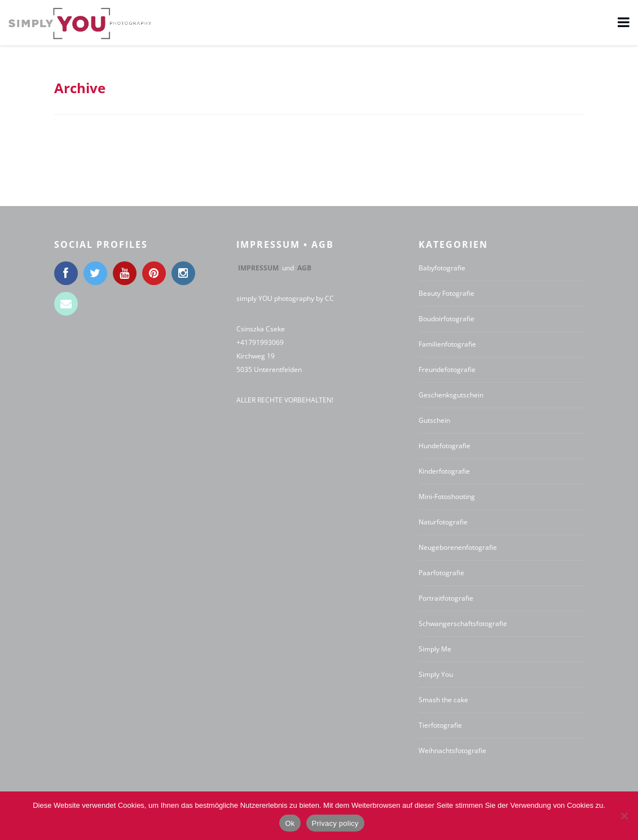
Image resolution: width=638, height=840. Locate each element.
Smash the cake (443, 700)
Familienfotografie (447, 344)
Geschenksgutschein (451, 395)
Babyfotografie (442, 268)
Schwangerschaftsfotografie (463, 624)
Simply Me (435, 649)
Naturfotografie (443, 522)
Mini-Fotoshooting (447, 496)
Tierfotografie (440, 725)
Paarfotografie (441, 573)
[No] (624, 816)
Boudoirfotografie (446, 319)
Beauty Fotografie (446, 293)
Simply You (436, 674)
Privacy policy (335, 823)
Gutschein (434, 420)
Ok (290, 823)
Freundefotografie (447, 369)
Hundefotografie (445, 446)
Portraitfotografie (446, 598)
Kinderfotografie (444, 471)
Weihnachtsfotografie (452, 751)
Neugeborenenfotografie (458, 547)
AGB (304, 268)
